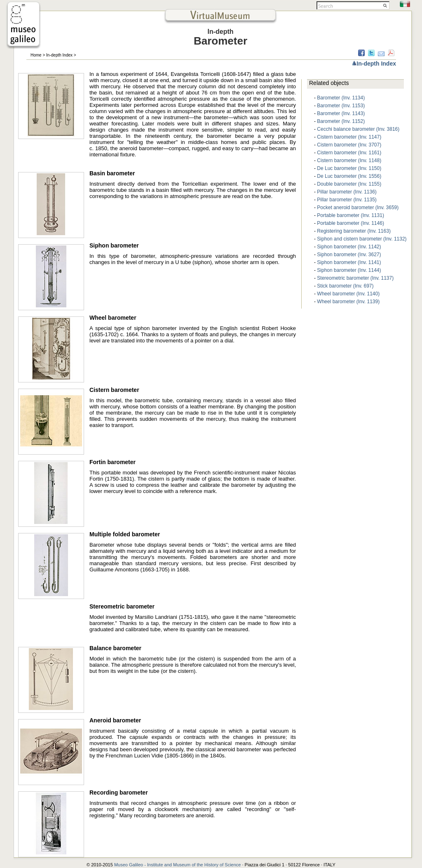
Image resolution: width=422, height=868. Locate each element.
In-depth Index (59, 55)
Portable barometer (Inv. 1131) (350, 215)
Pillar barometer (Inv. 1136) (347, 192)
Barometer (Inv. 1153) (341, 106)
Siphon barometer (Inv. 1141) (349, 262)
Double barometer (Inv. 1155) (349, 184)
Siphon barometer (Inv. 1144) (349, 270)
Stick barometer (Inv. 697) (345, 286)
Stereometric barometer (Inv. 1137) (355, 278)
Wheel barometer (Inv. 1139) (348, 302)
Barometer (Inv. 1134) (341, 98)
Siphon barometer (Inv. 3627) (349, 255)
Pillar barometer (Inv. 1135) (347, 200)
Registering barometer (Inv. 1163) (354, 231)
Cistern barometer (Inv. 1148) (349, 160)
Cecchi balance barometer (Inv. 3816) (358, 129)
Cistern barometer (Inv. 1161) (349, 153)
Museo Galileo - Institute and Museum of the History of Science (178, 865)
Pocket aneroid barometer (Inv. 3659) (358, 208)
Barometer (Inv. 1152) (341, 121)
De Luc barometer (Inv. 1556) (349, 176)
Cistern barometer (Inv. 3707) (349, 145)
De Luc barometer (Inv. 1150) (349, 168)
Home (36, 55)
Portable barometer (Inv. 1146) (350, 223)
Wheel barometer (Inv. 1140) (348, 294)
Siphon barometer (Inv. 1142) (349, 247)
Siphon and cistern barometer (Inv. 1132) (362, 239)
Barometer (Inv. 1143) (341, 113)
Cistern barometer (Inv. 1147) (349, 137)
